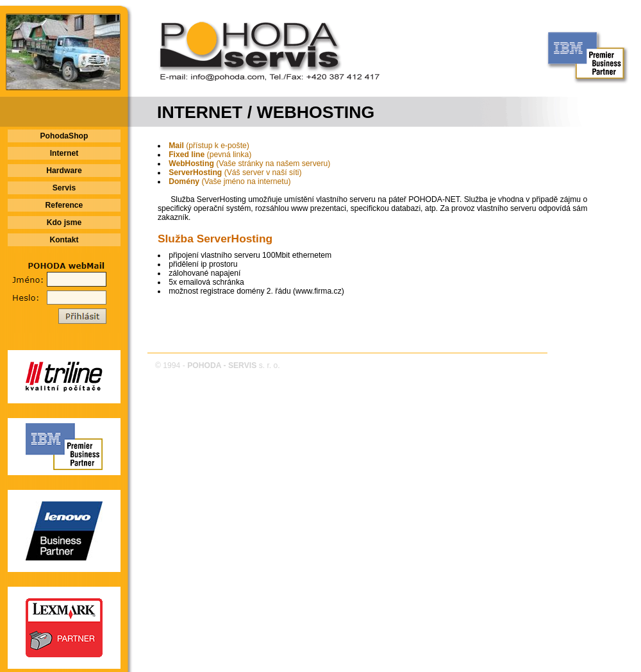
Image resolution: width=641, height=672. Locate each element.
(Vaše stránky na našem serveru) (249, 164)
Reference (64, 205)
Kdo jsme (64, 223)
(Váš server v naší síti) (235, 172)
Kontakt (64, 240)
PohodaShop (64, 136)
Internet (64, 153)
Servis (64, 188)
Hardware (64, 171)
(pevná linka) (210, 155)
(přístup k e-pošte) (209, 146)
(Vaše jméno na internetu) (229, 181)
